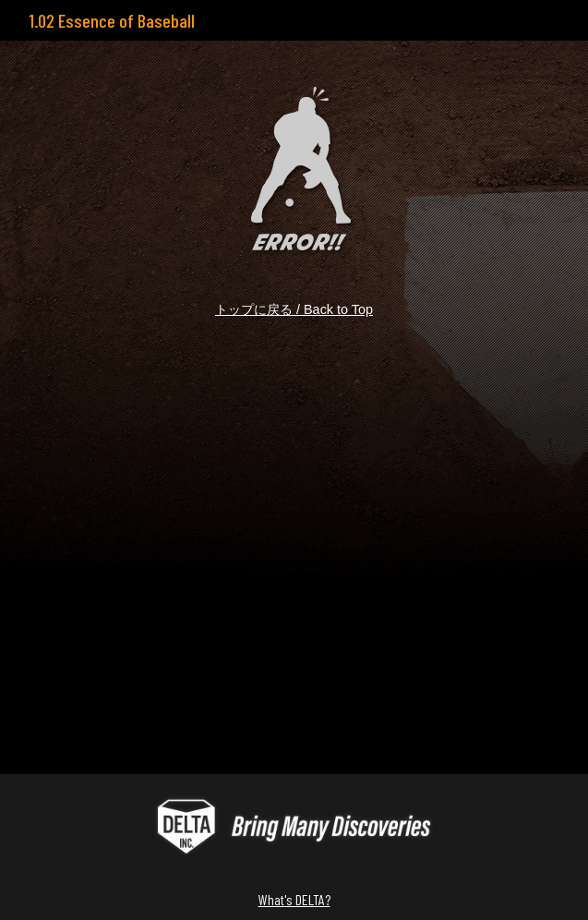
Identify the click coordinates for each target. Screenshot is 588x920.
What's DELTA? (294, 899)
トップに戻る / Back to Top (294, 309)
